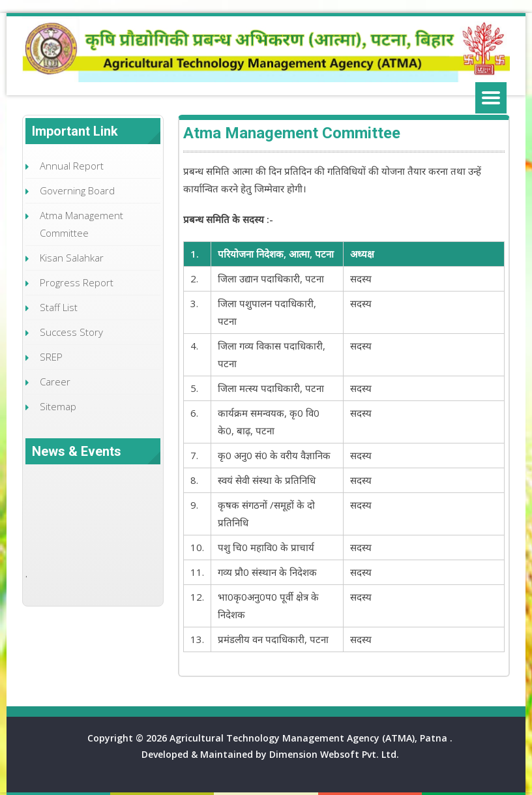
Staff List (59, 307)
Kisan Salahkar (72, 258)
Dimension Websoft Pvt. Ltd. (334, 754)
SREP (51, 357)
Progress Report (77, 282)
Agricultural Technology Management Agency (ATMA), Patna (310, 738)
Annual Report (72, 166)
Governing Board (77, 190)
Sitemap (58, 406)
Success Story (71, 332)
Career (55, 382)
